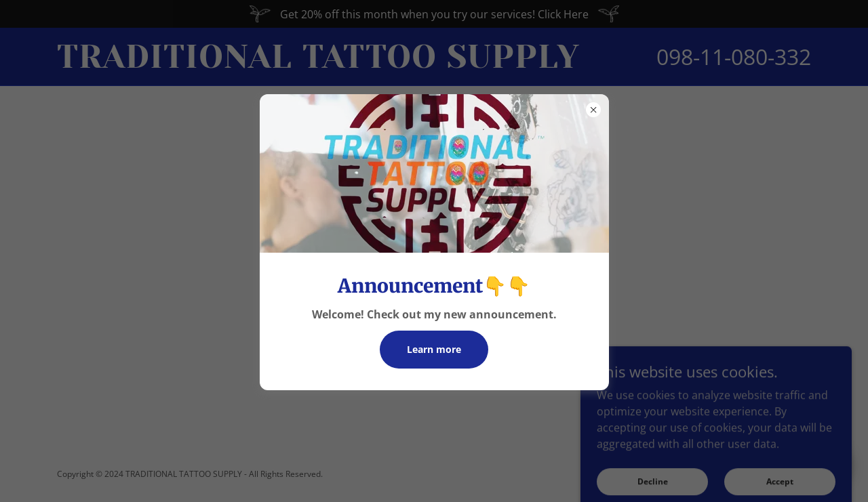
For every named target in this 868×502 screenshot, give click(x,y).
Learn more (434, 349)
